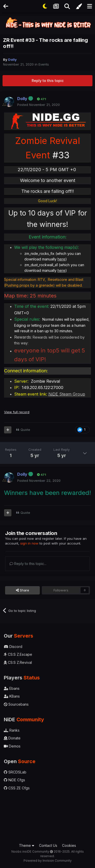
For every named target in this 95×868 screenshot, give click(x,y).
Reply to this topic (48, 81)
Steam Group (67, 394)
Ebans (12, 688)
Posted (39, 105)
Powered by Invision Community (48, 861)
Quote (25, 430)
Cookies (69, 845)
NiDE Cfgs (14, 780)
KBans (12, 696)
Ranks (12, 730)
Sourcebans (16, 704)
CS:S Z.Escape (18, 654)
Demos (12, 746)
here (61, 259)
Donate (12, 738)
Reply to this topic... (28, 564)
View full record (17, 412)
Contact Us (48, 845)
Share (23, 590)
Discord (13, 647)
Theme (27, 845)
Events (44, 64)
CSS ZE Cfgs (17, 788)
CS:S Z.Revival (18, 662)
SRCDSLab (15, 772)
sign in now (29, 543)
